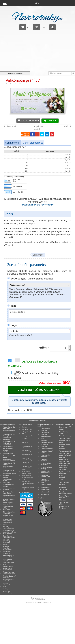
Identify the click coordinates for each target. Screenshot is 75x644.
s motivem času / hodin (47, 452)
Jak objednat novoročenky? (26, 451)
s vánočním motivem (45, 433)
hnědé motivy (45, 487)
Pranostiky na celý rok (64, 497)
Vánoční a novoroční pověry (66, 493)
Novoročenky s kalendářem (9, 473)
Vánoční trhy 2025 (64, 433)
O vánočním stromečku (64, 466)
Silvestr (62, 485)
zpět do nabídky (37, 128)
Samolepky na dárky (8, 508)
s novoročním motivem (45, 429)
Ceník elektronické (33, 143)
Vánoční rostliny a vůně (65, 445)
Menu (38, 3)
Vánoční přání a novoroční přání (65, 454)
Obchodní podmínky (25, 439)
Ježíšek (62, 480)
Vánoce (62, 449)
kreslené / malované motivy (47, 441)
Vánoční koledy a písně (65, 441)
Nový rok (63, 487)
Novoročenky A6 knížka (9, 465)
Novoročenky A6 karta (9, 458)
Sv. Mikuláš (63, 469)
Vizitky (5, 589)
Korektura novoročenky (26, 443)
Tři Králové (63, 490)
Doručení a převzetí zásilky (27, 459)
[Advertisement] (37, 51)
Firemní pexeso (9, 573)
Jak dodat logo (27, 429)
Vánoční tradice (65, 438)
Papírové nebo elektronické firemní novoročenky (27, 469)
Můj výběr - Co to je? (28, 433)
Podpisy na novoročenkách (27, 463)
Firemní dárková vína (27, 478)
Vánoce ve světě (65, 451)
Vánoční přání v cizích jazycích (65, 462)
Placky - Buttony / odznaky (9, 578)
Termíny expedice (28, 436)
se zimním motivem (44, 445)
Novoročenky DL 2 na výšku (9, 437)
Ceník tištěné (12, 143)
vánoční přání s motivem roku (46, 472)
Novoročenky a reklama (27, 455)
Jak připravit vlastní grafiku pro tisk (28, 483)
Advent (62, 429)
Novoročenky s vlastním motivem (9, 532)
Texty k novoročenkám (8, 527)
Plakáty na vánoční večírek (9, 555)
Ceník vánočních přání (27, 447)
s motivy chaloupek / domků (45, 481)
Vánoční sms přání (64, 503)
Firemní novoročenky (64, 458)
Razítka (8, 585)
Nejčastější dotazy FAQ (28, 488)
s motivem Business (44, 460)
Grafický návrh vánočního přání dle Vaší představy (9, 540)
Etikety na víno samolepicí (9, 494)
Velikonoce (38, 255)
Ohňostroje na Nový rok (64, 507)
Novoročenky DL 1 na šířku (9, 429)
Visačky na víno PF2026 (9, 487)
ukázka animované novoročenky (37, 205)
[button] (69, 347)
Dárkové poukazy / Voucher (9, 514)
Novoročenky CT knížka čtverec (9, 444)
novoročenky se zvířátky (46, 468)
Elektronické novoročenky (8, 522)
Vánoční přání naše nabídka (26, 474)
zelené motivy (45, 492)
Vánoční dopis (8, 568)
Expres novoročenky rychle (8, 480)
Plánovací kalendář (7, 549)
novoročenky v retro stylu (46, 464)
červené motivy (46, 485)
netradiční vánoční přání (45, 476)
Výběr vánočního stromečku (65, 473)
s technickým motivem (45, 456)
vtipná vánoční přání (46, 437)
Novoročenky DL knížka (9, 451)
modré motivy (45, 490)
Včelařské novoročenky (8, 592)
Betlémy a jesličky (63, 477)
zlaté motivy (45, 494)
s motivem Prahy (47, 449)
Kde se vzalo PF (65, 427)
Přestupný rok (64, 500)
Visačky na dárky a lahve (9, 502)
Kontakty (25, 427)
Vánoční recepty (65, 436)
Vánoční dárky (64, 482)
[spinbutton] (59, 348)
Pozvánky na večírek (9, 562)
